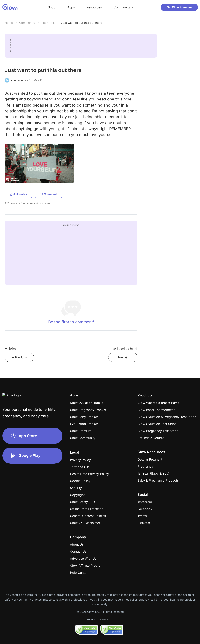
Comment (48, 194)
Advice (11, 349)
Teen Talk (48, 23)
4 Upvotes (18, 194)
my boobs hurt (124, 349)
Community (27, 23)
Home (9, 23)
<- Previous (19, 357)
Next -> (123, 357)
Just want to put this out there (82, 23)
